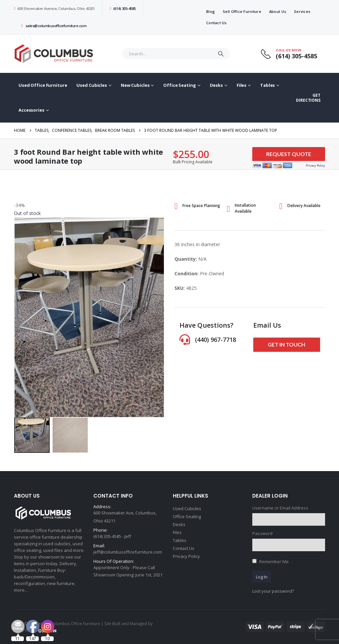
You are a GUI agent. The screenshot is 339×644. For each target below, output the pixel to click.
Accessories (31, 110)
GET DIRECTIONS (308, 98)
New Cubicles (135, 85)
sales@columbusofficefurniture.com (54, 26)
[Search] (221, 54)
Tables (267, 85)
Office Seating (179, 85)
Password (262, 533)
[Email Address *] (212, 611)
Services (302, 11)
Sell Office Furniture (242, 11)
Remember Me (274, 562)
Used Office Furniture (43, 85)
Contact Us (217, 23)
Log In (262, 577)
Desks (216, 85)
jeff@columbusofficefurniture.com (128, 552)
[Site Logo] (55, 54)
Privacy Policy (186, 556)
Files (242, 85)
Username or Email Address (280, 508)
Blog (211, 11)
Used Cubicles (92, 85)
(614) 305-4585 (122, 8)
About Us (278, 11)
